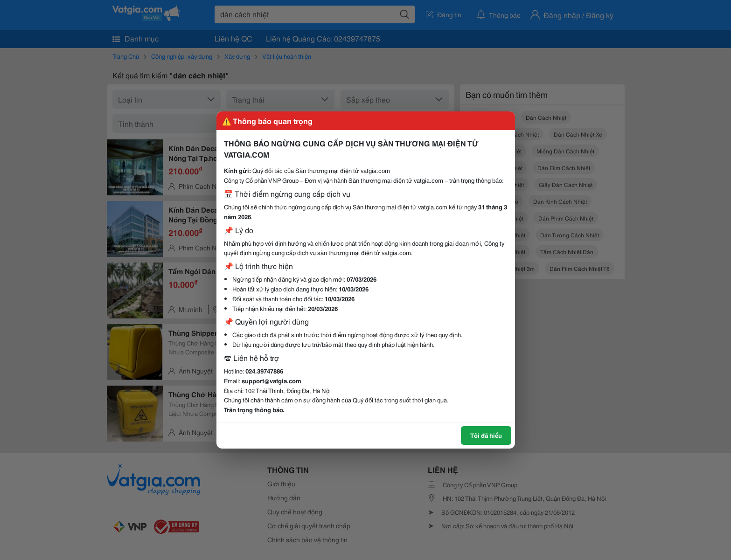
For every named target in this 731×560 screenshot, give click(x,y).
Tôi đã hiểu (486, 435)
